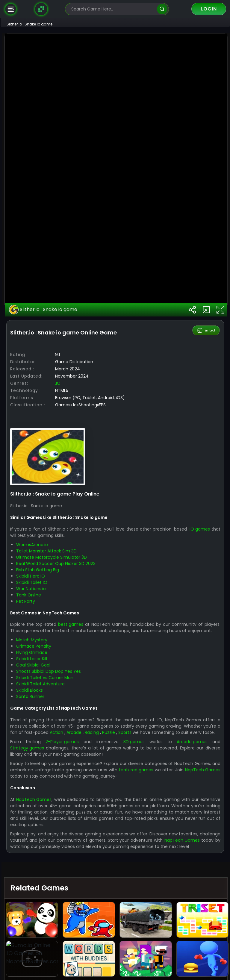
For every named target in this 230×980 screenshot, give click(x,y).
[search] (162, 9)
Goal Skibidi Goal (52, 876)
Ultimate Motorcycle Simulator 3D (70, 761)
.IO (76, 587)
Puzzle (175, 943)
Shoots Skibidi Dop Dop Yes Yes (67, 882)
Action (118, 943)
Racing (157, 943)
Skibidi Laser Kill (50, 869)
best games (89, 828)
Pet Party (44, 805)
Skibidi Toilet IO (50, 786)
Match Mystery (50, 850)
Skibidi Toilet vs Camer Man (63, 888)
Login (209, 9)
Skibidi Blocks (48, 901)
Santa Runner (49, 907)
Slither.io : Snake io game (62, 514)
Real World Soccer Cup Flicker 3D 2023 (74, 767)
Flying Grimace (50, 863)
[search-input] (113, 9)
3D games (142, 958)
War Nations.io (50, 793)
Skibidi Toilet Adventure (59, 894)
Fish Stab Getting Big (56, 774)
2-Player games (77, 958)
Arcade (137, 943)
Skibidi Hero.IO (49, 780)
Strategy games (46, 965)
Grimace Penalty (52, 857)
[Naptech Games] (41, 9)
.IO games (39, 739)
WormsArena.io (51, 749)
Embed (206, 534)
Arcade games (195, 958)
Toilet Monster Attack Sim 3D (65, 755)
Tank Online (47, 799)
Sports (193, 943)
